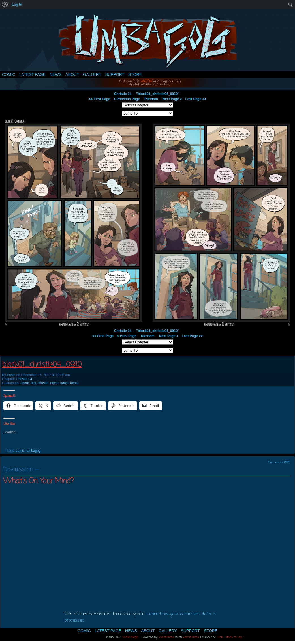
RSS (220, 637)
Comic (9, 74)
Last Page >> (196, 99)
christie (43, 383)
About (72, 74)
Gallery (92, 74)
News (55, 74)
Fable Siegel (131, 637)
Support (115, 74)
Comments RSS (279, 462)
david (54, 383)
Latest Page (32, 74)
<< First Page (100, 99)
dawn (64, 383)
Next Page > (172, 99)
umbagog (34, 451)
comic (20, 451)
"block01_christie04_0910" (158, 94)
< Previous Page (127, 99)
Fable (11, 375)
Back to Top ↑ (236, 637)
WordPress (166, 637)
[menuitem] (5, 5)
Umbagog (147, 41)
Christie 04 (123, 94)
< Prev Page (127, 336)
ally (33, 383)
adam (25, 383)
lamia (74, 383)
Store (135, 74)
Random (151, 99)
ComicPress (191, 637)
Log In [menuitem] (17, 4)
